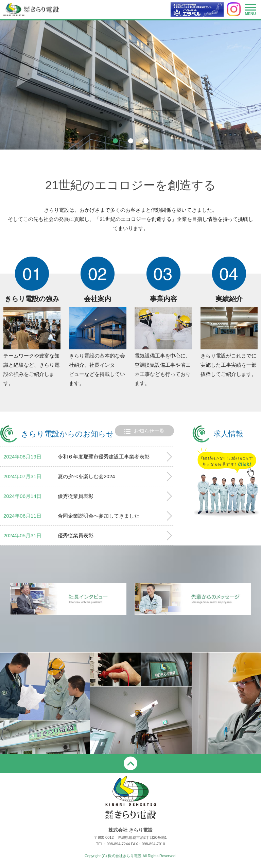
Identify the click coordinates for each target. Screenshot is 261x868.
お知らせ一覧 (144, 431)
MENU (250, 11)
